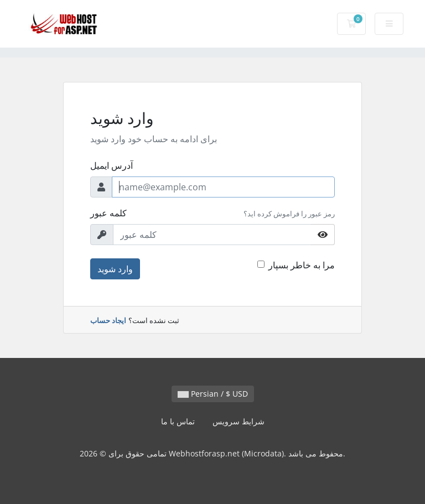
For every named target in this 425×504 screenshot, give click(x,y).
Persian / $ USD (213, 394)
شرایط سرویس (239, 421)
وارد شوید (115, 269)
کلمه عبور (108, 213)
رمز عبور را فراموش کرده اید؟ (289, 214)
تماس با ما (178, 421)
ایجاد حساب (108, 320)
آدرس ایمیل (112, 165)
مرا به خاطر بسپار (302, 265)
